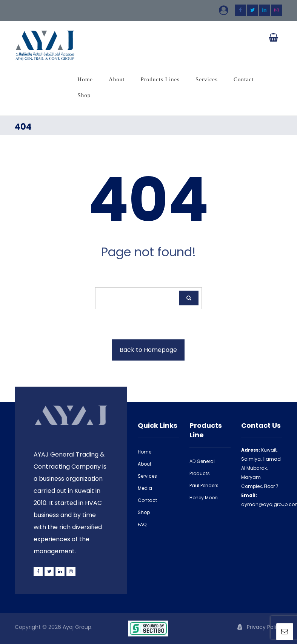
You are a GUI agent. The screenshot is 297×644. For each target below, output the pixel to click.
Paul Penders (204, 485)
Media (145, 488)
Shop (144, 512)
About (145, 464)
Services (147, 476)
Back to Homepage (148, 350)
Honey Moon (204, 498)
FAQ (142, 524)
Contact (147, 500)
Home (145, 452)
